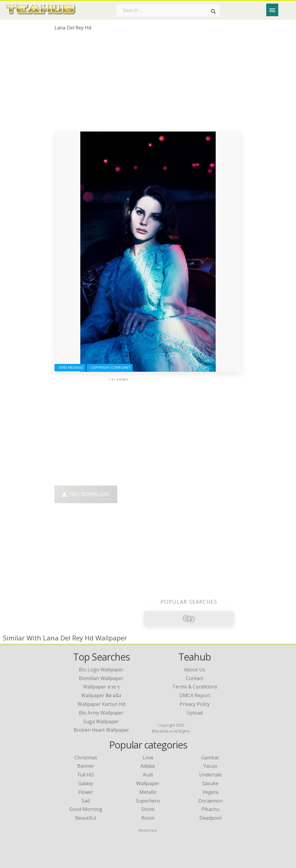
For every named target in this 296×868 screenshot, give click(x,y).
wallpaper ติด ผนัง (101, 695)
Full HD (86, 775)
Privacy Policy (195, 704)
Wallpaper (148, 783)
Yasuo (210, 766)
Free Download (86, 494)
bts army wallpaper (101, 713)
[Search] (213, 11)
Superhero (148, 801)
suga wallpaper (101, 721)
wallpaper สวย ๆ (101, 687)
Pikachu (210, 809)
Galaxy (86, 783)
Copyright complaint (110, 367)
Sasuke (210, 783)
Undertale (210, 775)
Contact (195, 678)
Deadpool (210, 818)
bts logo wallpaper (101, 670)
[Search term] (168, 10)
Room (148, 818)
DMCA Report (195, 695)
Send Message (70, 367)
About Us (195, 670)
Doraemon (210, 801)
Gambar (210, 758)
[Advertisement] (148, 83)
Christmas (86, 758)
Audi (148, 775)
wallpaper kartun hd (101, 704)
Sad (86, 801)
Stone (148, 809)
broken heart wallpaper (101, 730)
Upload (195, 713)
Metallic (148, 792)
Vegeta (210, 792)
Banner (86, 766)
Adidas (148, 766)
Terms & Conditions (195, 687)
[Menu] (272, 10)
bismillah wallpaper (101, 678)
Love (148, 758)
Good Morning (86, 809)
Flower (86, 792)
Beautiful (86, 818)
